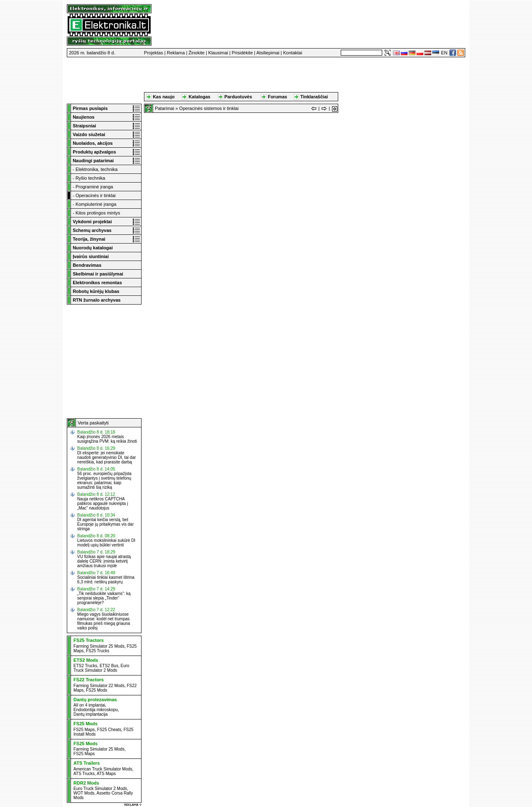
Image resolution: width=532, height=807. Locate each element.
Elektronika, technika (97, 169)
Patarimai (164, 108)
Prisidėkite (243, 53)
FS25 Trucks (98, 651)
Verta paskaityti (93, 423)
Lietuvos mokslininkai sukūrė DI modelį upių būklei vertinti (106, 543)
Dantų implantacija (90, 714)
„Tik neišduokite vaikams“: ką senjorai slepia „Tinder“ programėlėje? (104, 598)
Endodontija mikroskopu (96, 710)
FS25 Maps (84, 730)
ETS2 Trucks (85, 666)
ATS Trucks (84, 774)
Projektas (154, 53)
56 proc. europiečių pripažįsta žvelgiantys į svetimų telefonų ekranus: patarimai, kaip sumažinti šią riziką (104, 480)
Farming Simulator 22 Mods (99, 686)
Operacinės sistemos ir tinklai (209, 108)
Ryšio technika (90, 178)
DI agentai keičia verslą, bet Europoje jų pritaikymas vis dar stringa (105, 524)
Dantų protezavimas (95, 700)
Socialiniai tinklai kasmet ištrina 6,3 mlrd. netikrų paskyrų (106, 580)
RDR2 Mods (86, 783)
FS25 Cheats (109, 730)
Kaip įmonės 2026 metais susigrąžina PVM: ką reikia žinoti (107, 439)
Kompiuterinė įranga (96, 204)
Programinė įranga (94, 187)
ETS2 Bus (109, 666)
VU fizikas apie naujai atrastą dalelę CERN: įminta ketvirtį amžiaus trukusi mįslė (104, 561)
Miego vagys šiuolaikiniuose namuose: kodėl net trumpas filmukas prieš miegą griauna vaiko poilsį (104, 621)
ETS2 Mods (86, 660)
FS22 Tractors (89, 680)
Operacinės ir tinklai (96, 195)
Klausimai (218, 53)
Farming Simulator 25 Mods (99, 646)
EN (444, 53)
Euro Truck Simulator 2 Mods (101, 668)
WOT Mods (84, 793)
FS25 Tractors (89, 640)
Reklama (176, 53)
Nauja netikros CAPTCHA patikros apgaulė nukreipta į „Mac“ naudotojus (102, 503)
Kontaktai (293, 53)
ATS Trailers (87, 763)
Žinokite (196, 53)
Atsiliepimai (268, 53)
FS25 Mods (96, 690)
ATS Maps (106, 774)
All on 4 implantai (89, 705)
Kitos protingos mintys (98, 213)
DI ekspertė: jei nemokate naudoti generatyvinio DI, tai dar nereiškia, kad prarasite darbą (106, 457)
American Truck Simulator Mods (103, 769)
